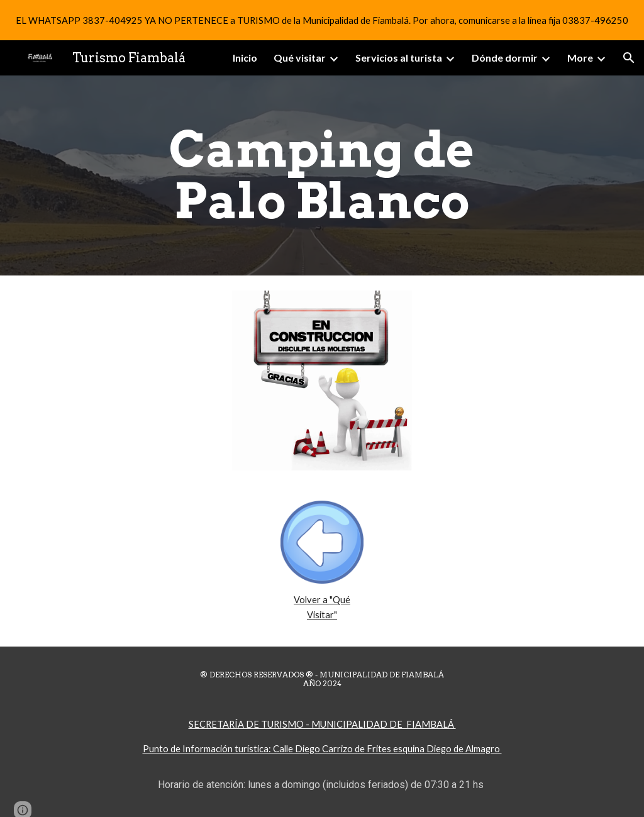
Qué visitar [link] (300, 58)
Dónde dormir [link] (505, 58)
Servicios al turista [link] (399, 58)
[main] (322, 175)
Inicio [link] (245, 58)
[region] (322, 20)
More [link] (580, 58)
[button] (629, 58)
